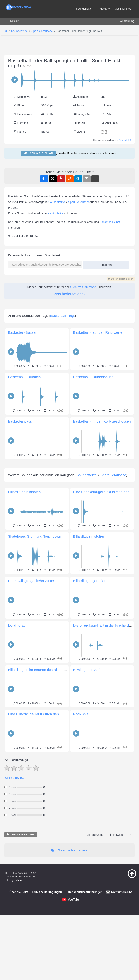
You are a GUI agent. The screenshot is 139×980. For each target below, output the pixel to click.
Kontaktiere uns (122, 942)
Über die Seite (19, 942)
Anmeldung (127, 21)
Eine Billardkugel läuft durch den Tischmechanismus (49, 764)
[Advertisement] (69, 485)
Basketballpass (20, 421)
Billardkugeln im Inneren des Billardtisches (41, 720)
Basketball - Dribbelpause (93, 377)
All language (95, 885)
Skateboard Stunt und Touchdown (35, 586)
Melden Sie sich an (38, 153)
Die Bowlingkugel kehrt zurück (32, 631)
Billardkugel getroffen (90, 631)
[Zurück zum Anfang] (129, 927)
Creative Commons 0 (84, 287)
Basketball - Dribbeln (24, 377)
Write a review (14, 828)
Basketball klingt (110, 222)
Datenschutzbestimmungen (84, 942)
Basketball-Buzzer (22, 332)
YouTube (74, 949)
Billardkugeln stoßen (89, 586)
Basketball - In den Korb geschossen (102, 421)
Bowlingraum (18, 675)
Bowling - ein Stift (87, 720)
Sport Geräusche (79, 202)
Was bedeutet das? (69, 294)
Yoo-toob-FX (125, 140)
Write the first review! (69, 900)
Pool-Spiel (81, 764)
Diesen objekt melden (121, 279)
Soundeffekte (57, 202)
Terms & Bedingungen (47, 942)
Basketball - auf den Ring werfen (99, 332)
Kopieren (105, 264)
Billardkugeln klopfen (24, 542)
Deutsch (15, 21)
